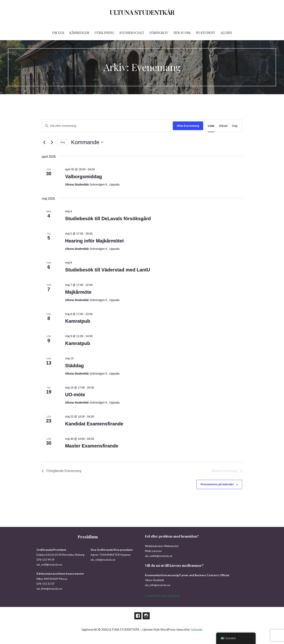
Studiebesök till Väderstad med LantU (108, 270)
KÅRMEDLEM (79, 33)
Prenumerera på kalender (217, 484)
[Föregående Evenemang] (44, 142)
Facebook (138, 616)
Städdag (74, 366)
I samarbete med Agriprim (162, 596)
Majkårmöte (78, 292)
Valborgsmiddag (84, 177)
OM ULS (58, 33)
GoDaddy (197, 630)
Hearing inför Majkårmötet (94, 241)
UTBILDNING (104, 33)
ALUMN (226, 33)
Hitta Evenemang (188, 126)
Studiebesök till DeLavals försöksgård (108, 219)
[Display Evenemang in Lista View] (211, 126)
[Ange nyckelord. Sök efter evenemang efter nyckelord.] (107, 126)
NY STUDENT (206, 33)
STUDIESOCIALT (132, 33)
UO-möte (75, 395)
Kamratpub (78, 321)
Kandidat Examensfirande (94, 424)
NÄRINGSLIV (159, 33)
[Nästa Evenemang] (52, 142)
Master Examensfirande (92, 446)
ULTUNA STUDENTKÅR (142, 12)
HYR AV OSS (182, 33)
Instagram (146, 616)
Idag (63, 142)
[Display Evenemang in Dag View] (235, 126)
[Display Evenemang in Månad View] (223, 126)
